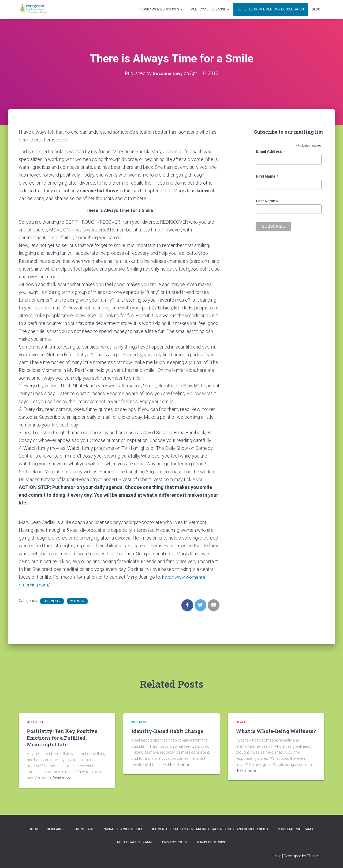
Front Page (84, 829)
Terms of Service (211, 842)
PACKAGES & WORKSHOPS (123, 829)
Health (242, 722)
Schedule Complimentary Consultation (271, 9)
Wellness (77, 601)
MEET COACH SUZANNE (210, 9)
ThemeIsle (316, 856)
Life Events (52, 601)
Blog (316, 9)
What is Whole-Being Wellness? (276, 731)
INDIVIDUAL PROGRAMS (295, 829)
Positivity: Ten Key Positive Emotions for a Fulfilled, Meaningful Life (62, 738)
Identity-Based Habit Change (167, 731)
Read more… (63, 778)
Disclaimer (56, 829)
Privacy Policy (175, 842)
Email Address (271, 151)
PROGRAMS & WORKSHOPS (161, 9)
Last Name (267, 201)
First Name (267, 176)
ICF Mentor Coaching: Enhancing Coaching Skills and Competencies (210, 829)
